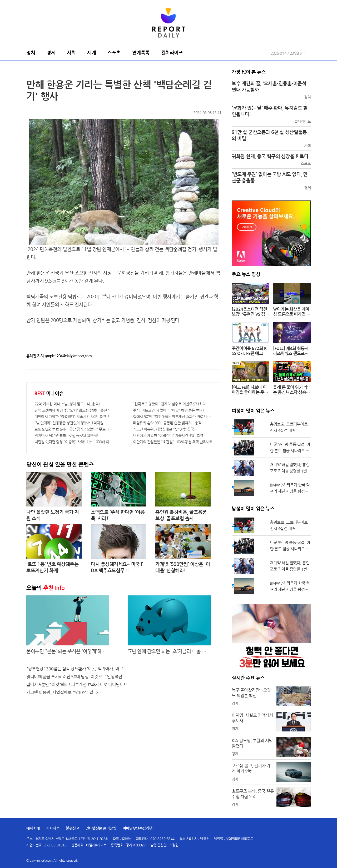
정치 (31, 53)
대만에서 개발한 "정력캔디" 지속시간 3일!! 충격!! (72, 417)
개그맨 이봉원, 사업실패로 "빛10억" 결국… (165, 429)
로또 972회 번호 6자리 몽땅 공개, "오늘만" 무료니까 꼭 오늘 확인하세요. (75, 429)
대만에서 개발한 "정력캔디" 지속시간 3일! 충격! (169, 435)
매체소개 (33, 828)
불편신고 (72, 828)
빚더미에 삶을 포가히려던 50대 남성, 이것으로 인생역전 (74, 677)
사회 (71, 53)
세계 (91, 53)
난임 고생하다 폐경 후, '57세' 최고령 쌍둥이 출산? (72, 410)
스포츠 (114, 53)
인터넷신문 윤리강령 (101, 828)
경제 (51, 53)
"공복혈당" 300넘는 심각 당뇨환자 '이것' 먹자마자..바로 (75, 669)
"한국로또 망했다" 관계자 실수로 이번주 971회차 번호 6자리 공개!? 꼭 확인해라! (173, 404)
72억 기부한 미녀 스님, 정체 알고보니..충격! (67, 404)
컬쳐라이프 (172, 53)
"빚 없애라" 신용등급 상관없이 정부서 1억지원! (70, 423)
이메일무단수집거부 (138, 828)
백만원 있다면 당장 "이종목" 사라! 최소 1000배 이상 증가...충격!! (75, 442)
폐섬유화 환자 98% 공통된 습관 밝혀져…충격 (167, 423)
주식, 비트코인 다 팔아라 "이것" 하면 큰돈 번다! (168, 410)
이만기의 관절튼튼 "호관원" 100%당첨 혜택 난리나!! (173, 442)
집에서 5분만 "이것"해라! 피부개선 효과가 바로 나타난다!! (173, 417)
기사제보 (53, 828)
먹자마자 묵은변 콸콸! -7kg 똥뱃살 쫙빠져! (66, 435)
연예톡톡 (141, 53)
